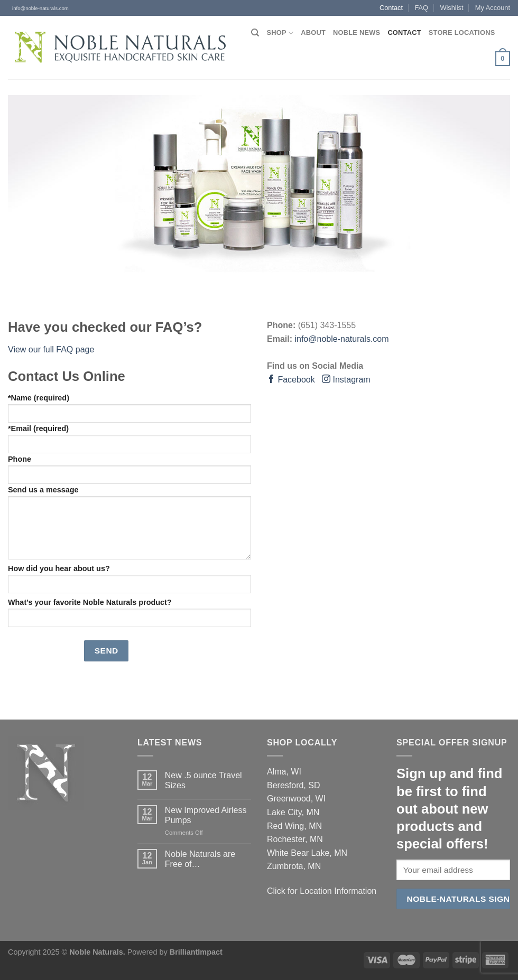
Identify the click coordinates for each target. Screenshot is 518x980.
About (313, 32)
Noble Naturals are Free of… (200, 859)
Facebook (291, 380)
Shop (280, 33)
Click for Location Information (322, 891)
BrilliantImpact (196, 952)
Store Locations (462, 32)
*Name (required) (129, 408)
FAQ (421, 8)
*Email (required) (129, 439)
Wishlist (451, 8)
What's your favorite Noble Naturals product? (129, 613)
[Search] (255, 33)
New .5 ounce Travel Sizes (203, 780)
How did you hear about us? (129, 579)
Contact (391, 8)
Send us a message (129, 522)
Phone (129, 469)
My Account (493, 8)
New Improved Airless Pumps (206, 815)
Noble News (357, 32)
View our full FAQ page (51, 349)
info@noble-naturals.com (38, 8)
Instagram (346, 380)
